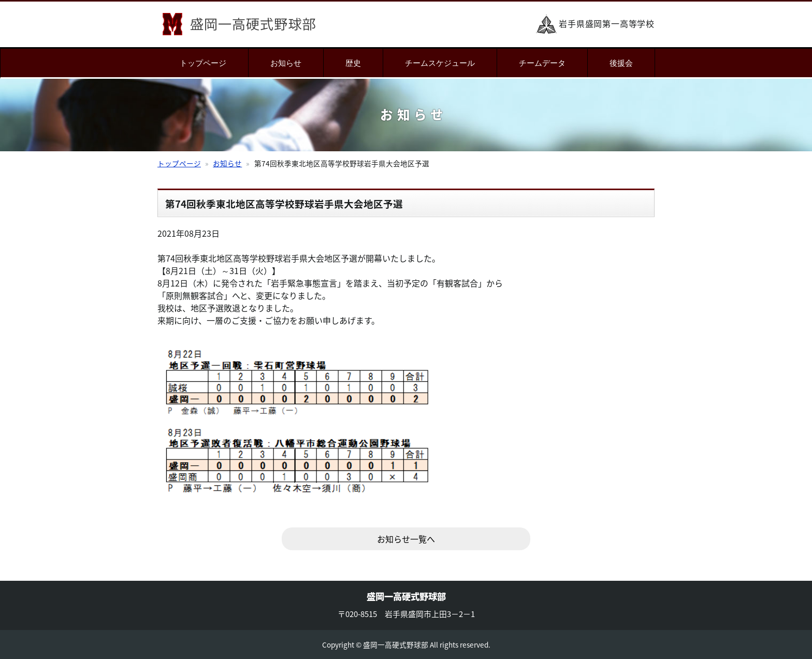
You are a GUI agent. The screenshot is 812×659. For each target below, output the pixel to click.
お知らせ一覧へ (406, 539)
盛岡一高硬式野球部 (239, 24)
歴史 (353, 63)
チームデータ (542, 63)
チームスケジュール (440, 63)
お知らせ (286, 63)
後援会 (621, 63)
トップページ (203, 63)
